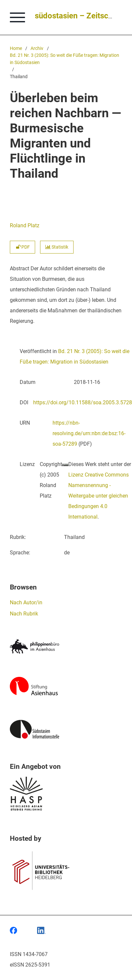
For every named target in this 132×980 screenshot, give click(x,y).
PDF (22, 247)
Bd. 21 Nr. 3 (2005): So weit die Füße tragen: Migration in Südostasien (65, 59)
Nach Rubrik (24, 614)
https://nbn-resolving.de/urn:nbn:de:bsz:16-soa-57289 (89, 433)
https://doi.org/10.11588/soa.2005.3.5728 (83, 402)
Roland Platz (25, 225)
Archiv (37, 48)
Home (16, 48)
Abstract (20, 268)
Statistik (57, 247)
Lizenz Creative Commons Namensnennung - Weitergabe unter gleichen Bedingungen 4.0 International (99, 496)
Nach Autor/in (26, 602)
